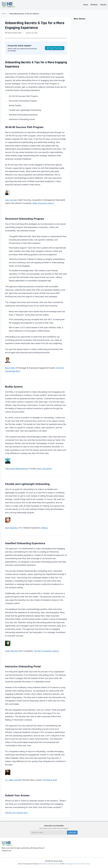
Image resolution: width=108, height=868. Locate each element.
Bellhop (45, 528)
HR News (94, 5)
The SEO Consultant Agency (46, 651)
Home (86, 5)
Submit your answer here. (17, 813)
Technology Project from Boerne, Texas (78, 864)
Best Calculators (45, 469)
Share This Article (55, 48)
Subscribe (72, 832)
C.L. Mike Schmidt (13, 780)
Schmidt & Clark (50, 780)
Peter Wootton (12, 651)
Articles (103, 5)
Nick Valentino (11, 528)
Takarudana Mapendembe (17, 469)
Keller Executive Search (43, 203)
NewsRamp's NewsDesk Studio (49, 864)
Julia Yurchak (11, 200)
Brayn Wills (10, 368)
